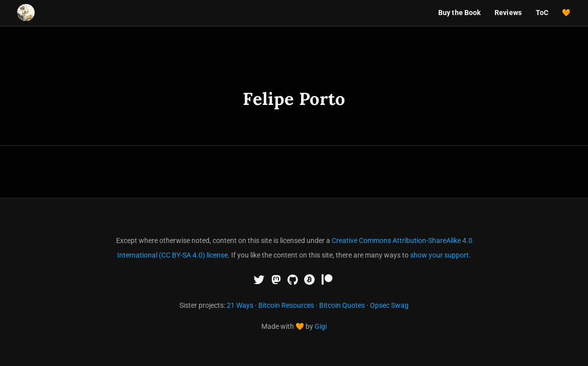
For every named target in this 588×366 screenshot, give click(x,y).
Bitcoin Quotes (342, 305)
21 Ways (240, 305)
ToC (542, 13)
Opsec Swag (389, 305)
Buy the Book (460, 13)
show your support (439, 255)
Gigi (321, 326)
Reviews (508, 13)
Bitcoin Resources (286, 305)
